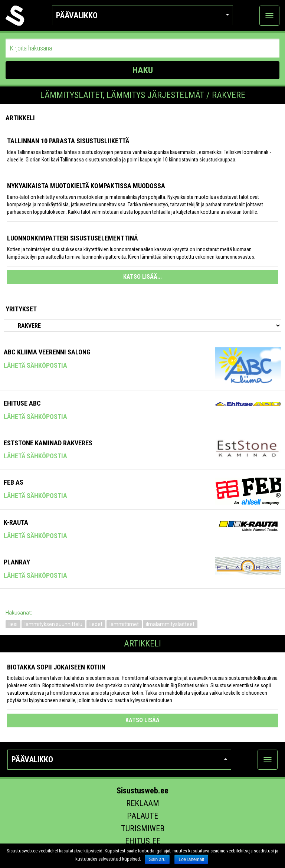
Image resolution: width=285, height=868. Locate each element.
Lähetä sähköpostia (35, 365)
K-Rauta (16, 522)
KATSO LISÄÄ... (142, 277)
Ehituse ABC (22, 403)
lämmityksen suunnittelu (53, 624)
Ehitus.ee (143, 841)
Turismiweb (143, 828)
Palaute (142, 816)
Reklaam (143, 803)
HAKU (143, 70)
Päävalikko (143, 15)
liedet (96, 624)
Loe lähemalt (191, 859)
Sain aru (157, 859)
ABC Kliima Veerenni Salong (47, 352)
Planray (17, 562)
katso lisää (142, 720)
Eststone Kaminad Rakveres (48, 443)
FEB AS (14, 482)
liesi (13, 624)
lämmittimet (124, 624)
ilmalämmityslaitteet (170, 624)
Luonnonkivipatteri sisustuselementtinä (72, 238)
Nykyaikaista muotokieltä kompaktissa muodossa (86, 186)
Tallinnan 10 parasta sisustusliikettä (68, 141)
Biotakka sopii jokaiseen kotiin (56, 667)
